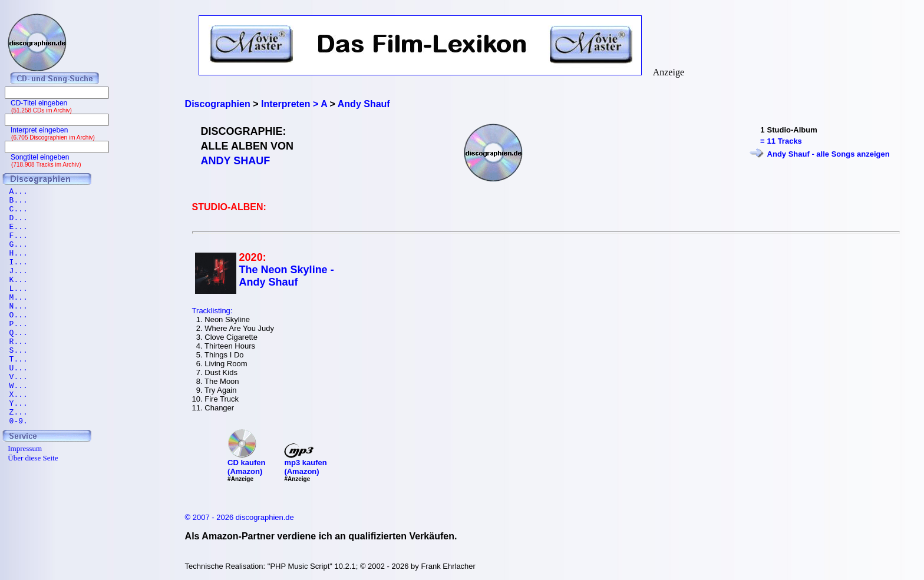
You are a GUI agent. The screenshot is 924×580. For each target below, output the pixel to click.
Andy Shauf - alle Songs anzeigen (829, 154)
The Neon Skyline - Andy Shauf (287, 276)
